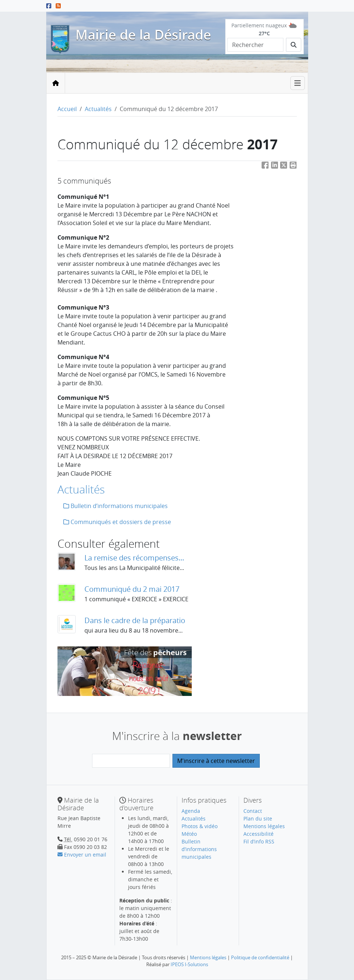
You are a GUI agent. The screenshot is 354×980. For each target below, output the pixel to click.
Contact (253, 811)
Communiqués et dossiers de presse (117, 522)
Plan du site (258, 818)
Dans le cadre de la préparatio (135, 620)
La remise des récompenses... (134, 558)
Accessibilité (258, 834)
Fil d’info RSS (259, 841)
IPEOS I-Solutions (189, 964)
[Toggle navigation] (298, 83)
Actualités (98, 109)
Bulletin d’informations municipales (116, 506)
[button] (293, 167)
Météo (189, 834)
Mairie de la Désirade (143, 35)
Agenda (191, 811)
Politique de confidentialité (260, 957)
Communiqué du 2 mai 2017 (132, 589)
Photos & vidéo (200, 826)
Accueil (67, 109)
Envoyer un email (82, 855)
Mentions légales (264, 826)
